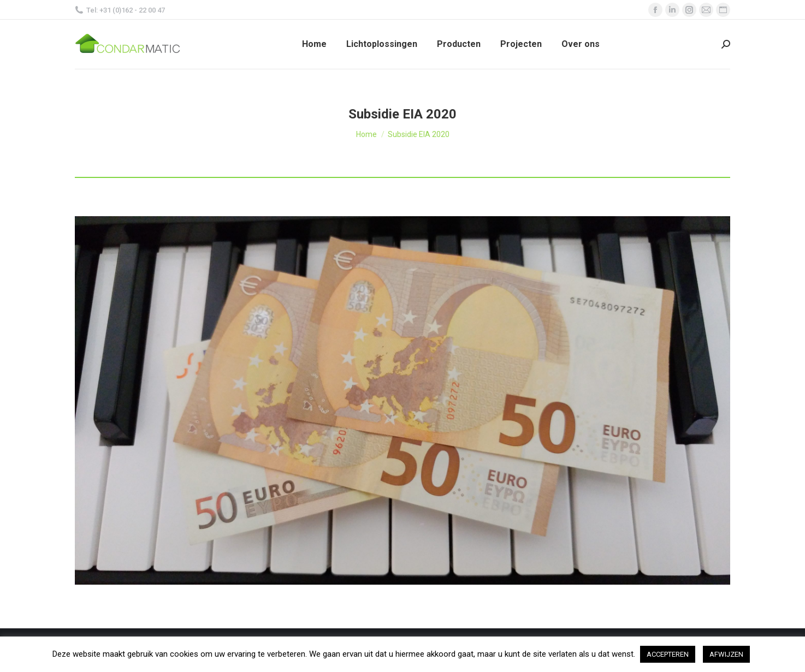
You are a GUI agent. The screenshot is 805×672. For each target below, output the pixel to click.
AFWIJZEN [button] (726, 654)
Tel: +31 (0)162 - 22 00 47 (120, 10)
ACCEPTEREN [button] (668, 654)
